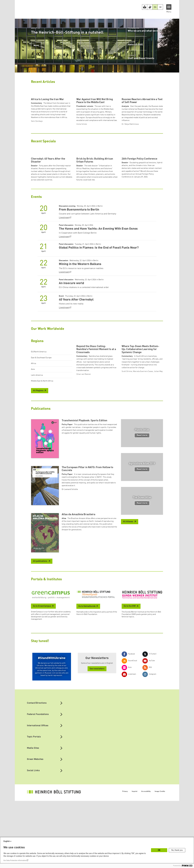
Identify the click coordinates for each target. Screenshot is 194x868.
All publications (40, 628)
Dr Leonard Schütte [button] (70, 556)
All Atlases (128, 589)
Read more (142, 502)
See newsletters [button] (97, 736)
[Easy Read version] (145, 7)
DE (160, 7)
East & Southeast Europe (41, 408)
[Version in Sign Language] (150, 7)
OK (159, 850)
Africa (33, 414)
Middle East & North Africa (42, 431)
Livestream (64, 268)
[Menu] (169, 7)
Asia (33, 419)
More (36, 46)
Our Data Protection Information (15, 860)
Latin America (37, 425)
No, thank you (177, 850)
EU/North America (39, 402)
